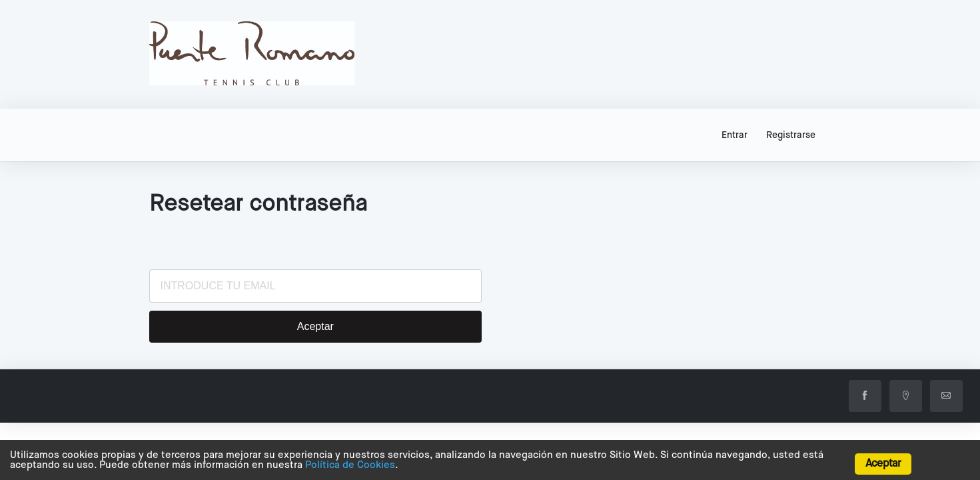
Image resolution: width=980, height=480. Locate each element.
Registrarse (791, 135)
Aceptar (883, 464)
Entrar (735, 135)
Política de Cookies (350, 465)
